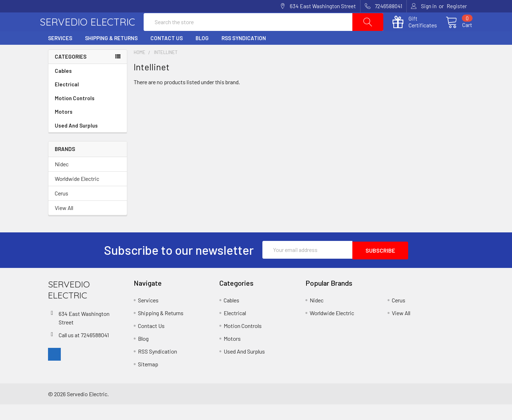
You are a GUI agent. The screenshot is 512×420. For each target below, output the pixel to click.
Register (457, 6)
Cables (88, 87)
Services (60, 54)
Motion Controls (88, 115)
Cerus (62, 209)
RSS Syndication (244, 54)
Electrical (88, 101)
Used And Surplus (76, 142)
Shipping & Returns (111, 54)
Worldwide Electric (77, 195)
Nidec (62, 180)
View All (64, 224)
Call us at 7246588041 (84, 350)
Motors (64, 128)
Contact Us (167, 54)
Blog (202, 54)
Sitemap (148, 380)
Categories (71, 73)
